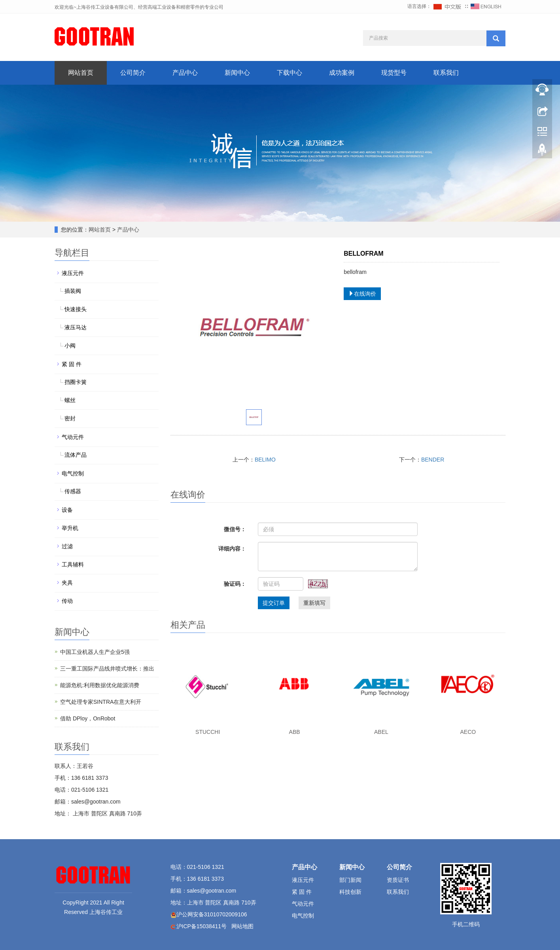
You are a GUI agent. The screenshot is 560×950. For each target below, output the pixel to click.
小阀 (70, 346)
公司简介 (133, 73)
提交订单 (274, 603)
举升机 (70, 528)
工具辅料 (73, 564)
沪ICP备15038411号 (202, 926)
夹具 (67, 583)
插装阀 (73, 291)
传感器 (73, 491)
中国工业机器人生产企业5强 (95, 652)
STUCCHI (208, 732)
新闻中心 (237, 73)
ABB (295, 732)
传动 (67, 601)
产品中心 (185, 73)
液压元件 (73, 273)
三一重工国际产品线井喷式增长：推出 (107, 669)
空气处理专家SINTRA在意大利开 (101, 702)
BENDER (433, 460)
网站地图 (242, 926)
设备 (67, 510)
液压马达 (76, 327)
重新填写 (314, 603)
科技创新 (350, 892)
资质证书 (398, 880)
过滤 (67, 546)
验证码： (235, 584)
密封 (70, 418)
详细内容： (232, 549)
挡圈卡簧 (76, 382)
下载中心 (289, 73)
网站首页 (81, 73)
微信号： (235, 529)
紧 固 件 (72, 364)
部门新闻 (350, 880)
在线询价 (362, 294)
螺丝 (70, 400)
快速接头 (76, 309)
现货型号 (394, 73)
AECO (468, 732)
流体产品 (76, 455)
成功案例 (342, 73)
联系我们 (446, 73)
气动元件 (73, 437)
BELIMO (265, 460)
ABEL (381, 732)
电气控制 (73, 473)
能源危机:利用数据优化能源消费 (100, 685)
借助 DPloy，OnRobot (88, 718)
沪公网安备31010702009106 (212, 914)
